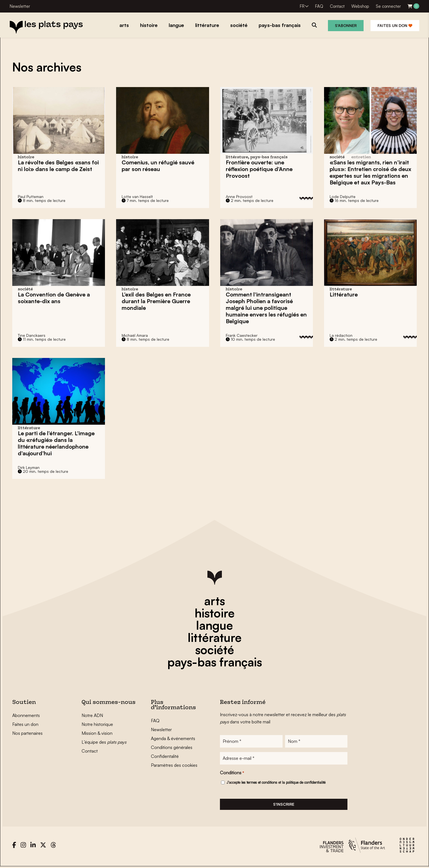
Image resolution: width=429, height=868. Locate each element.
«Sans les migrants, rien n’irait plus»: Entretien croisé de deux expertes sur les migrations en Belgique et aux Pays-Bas (370, 172)
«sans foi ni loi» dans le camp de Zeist (58, 166)
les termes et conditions (259, 783)
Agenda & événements (173, 738)
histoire (215, 613)
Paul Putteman (31, 196)
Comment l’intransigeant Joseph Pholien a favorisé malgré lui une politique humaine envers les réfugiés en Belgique (266, 308)
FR (302, 6)
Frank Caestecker (242, 335)
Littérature (344, 294)
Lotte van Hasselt (137, 196)
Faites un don (395, 25)
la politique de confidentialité (304, 783)
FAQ (319, 6)
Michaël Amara (135, 335)
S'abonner (346, 25)
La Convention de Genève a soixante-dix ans (54, 298)
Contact (337, 6)
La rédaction (341, 335)
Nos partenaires (27, 733)
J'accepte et (276, 783)
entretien (361, 157)
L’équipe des (104, 742)
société (215, 650)
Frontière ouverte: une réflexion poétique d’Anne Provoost (259, 169)
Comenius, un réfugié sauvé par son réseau (158, 166)
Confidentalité (165, 756)
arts (215, 601)
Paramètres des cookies (174, 765)
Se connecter (388, 6)
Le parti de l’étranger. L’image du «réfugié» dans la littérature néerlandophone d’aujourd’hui (56, 443)
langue (215, 625)
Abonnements (26, 715)
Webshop (360, 6)
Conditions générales (172, 747)
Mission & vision (97, 733)
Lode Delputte (343, 196)
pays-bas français (215, 662)
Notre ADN (92, 715)
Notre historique (97, 724)
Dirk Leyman (29, 467)
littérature (215, 637)
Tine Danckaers (32, 335)
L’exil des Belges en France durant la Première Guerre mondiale (156, 301)
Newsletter (20, 6)
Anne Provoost (239, 196)
